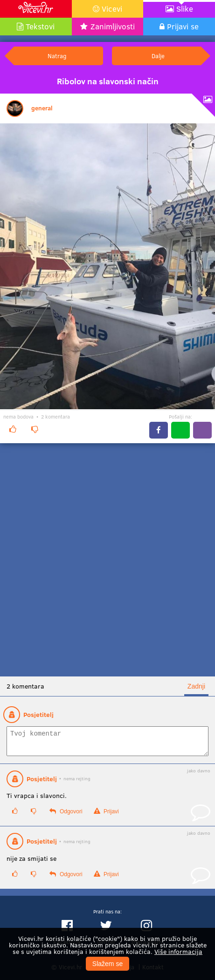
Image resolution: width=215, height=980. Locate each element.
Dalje (158, 56)
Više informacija (178, 951)
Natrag (57, 56)
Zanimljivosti (113, 26)
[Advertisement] (107, 560)
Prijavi (106, 815)
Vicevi (112, 9)
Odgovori (66, 815)
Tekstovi (40, 26)
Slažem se (107, 964)
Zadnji (196, 686)
